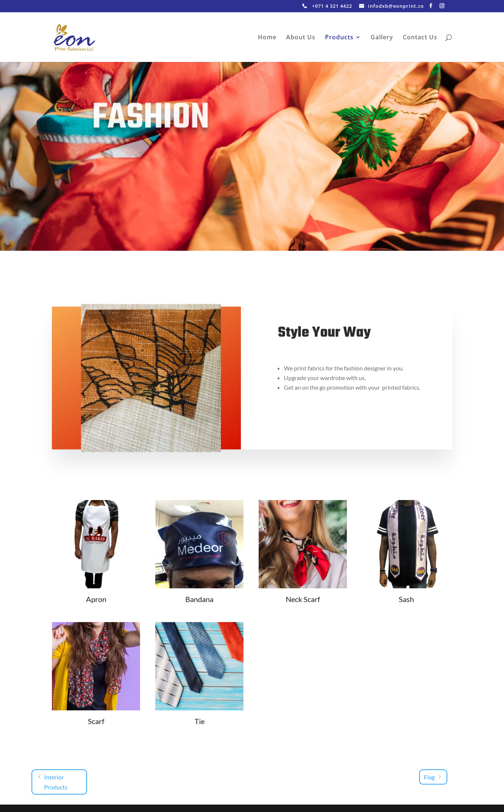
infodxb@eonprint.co (396, 6)
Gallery (382, 38)
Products (339, 38)
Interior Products (56, 782)
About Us (301, 38)
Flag (429, 777)
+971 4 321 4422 (332, 6)
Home (267, 38)
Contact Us (420, 38)
